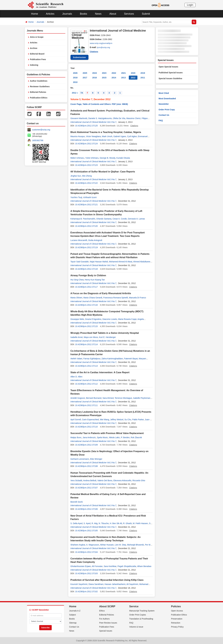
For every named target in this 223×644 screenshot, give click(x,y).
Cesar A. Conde (120, 219)
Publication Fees (38, 59)
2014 (114, 78)
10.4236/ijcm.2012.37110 (86, 427)
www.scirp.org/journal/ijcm (102, 43)
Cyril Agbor (132, 136)
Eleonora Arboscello (122, 480)
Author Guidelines (39, 81)
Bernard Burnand (94, 398)
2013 (123, 78)
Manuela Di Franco (137, 298)
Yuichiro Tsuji (76, 197)
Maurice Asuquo (78, 136)
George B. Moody (107, 158)
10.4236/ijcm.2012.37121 (86, 205)
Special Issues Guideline (170, 78)
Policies (176, 606)
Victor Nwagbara (93, 136)
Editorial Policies (38, 92)
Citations (94, 51)
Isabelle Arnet (77, 337)
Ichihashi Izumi (90, 197)
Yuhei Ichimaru (92, 158)
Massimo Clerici (133, 118)
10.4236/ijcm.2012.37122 (86, 183)
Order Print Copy (167, 110)
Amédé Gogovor (78, 398)
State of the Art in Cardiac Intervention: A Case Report (100, 372)
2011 (143, 78)
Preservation (177, 619)
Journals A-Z (75, 611)
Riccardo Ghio (139, 480)
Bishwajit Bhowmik (136, 545)
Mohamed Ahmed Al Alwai (121, 262)
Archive (34, 48)
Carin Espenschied (90, 420)
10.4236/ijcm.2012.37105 (86, 531)
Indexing (34, 65)
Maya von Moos (91, 337)
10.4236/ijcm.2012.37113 (86, 366)
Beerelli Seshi (77, 502)
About (113, 14)
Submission (79, 57)
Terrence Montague (123, 398)
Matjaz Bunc (76, 437)
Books (84, 14)
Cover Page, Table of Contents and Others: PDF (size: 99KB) (99, 104)
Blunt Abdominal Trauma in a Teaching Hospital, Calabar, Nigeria (106, 132)
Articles (50, 14)
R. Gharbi (127, 523)
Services (129, 14)
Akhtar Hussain (107, 545)
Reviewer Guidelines (40, 86)
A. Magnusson (93, 545)
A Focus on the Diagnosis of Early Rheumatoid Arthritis (101, 293)
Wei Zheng (87, 176)
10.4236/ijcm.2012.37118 (86, 269)
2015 (104, 78)
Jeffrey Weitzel (117, 420)
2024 (95, 73)
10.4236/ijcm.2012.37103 (86, 573)
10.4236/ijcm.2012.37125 (86, 126)
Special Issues (106, 631)
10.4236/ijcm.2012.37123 (86, 165)
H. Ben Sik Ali (116, 523)
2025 (85, 73)
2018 (75, 78)
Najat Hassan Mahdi (99, 262)
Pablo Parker (138, 420)
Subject (73, 615)
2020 (133, 73)
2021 (123, 73)
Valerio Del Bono (105, 480)
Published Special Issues (171, 73)
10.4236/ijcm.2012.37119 (86, 247)
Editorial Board (37, 54)
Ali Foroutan (97, 566)
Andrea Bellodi (90, 480)
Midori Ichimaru (77, 158)
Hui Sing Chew (77, 280)
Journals (67, 14)
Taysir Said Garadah (80, 262)
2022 (114, 73)
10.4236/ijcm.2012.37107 (86, 488)
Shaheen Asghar (78, 545)
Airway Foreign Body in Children (88, 275)
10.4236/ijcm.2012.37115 (86, 326)
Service (134, 606)
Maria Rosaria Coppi (127, 319)
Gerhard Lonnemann (80, 459)
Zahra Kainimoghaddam (112, 359)
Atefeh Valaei (76, 359)
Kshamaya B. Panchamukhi (83, 219)
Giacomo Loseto (110, 319)
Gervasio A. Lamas (136, 219)
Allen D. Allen (76, 377)
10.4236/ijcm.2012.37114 (86, 344)
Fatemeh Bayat (131, 359)
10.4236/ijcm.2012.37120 (86, 226)
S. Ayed (87, 523)
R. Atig (95, 523)
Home (35, 14)
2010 (75, 82)
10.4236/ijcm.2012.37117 (86, 287)
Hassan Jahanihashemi (115, 584)
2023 (104, 73)
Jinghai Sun (76, 176)
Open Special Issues (168, 67)
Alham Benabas (144, 566)
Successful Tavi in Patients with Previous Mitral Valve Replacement (107, 433)
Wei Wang (105, 420)
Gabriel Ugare (120, 136)
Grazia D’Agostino (93, 319)
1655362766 (38, 140)
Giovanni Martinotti (79, 118)
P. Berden (125, 437)
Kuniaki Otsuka (123, 158)
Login (190, 5)
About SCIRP (107, 606)
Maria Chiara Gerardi (93, 298)
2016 (95, 78)
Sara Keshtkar (110, 566)
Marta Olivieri (76, 298)
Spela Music (102, 437)
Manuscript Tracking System (142, 611)
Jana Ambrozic (89, 437)
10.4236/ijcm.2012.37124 (86, 144)
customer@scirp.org (41, 130)
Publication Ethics (39, 98)
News (98, 14)
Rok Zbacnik (136, 437)
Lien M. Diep (121, 545)
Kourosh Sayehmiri (79, 584)
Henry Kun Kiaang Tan (95, 280)
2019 (143, 73)
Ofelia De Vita (119, 118)
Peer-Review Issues (108, 623)
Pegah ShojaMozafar (127, 566)
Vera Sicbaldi (76, 480)
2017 (85, 78)
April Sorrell (76, 420)
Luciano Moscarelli (79, 240)
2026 (75, 73)
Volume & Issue (136, 627)
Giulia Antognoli (95, 240)
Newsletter (164, 104)
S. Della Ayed (77, 523)
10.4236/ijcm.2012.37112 (86, 384)
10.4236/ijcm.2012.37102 (86, 592)
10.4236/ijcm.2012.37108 (86, 466)
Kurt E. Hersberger (107, 337)
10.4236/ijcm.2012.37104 (86, 552)
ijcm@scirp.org (104, 47)
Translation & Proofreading (141, 619)
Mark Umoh (107, 136)
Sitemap (73, 623)
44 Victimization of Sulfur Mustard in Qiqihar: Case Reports (103, 172)
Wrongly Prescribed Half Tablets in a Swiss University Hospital (105, 333)
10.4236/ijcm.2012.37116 (86, 305)
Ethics (102, 611)
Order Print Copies (138, 615)
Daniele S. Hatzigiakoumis (100, 118)
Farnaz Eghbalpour (92, 359)
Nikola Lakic (114, 437)
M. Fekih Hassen (140, 523)
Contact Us (164, 115)
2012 (133, 78)
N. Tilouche (104, 523)
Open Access (177, 611)
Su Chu (128, 420)
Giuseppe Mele (77, 319)
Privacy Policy (177, 627)
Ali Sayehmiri (132, 584)
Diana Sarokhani (96, 584)
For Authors (104, 619)
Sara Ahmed (108, 398)
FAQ (161, 120)
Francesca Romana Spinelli (116, 298)
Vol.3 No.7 (112, 122)
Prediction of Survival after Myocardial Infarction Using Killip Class (107, 580)
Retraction (176, 623)
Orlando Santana (104, 219)
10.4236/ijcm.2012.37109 (86, 445)
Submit (146, 14)
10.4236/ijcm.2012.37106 (86, 509)
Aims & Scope (37, 37)
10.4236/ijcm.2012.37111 (86, 405)
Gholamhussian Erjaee (81, 566)
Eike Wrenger (96, 459)
